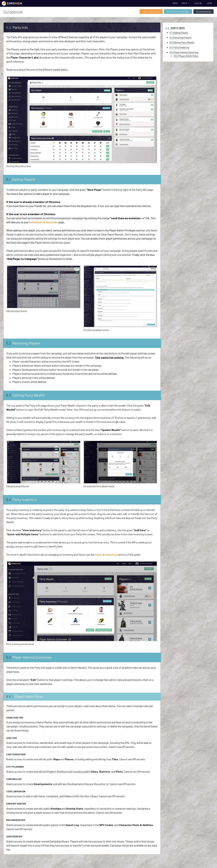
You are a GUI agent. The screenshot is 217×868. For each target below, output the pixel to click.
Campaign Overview (15, 46)
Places (9, 118)
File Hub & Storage (15, 171)
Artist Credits (13, 224)
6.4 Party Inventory (189, 47)
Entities (9, 132)
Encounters (11, 125)
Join (209, 3)
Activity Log (12, 218)
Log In (198, 3)
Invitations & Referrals (17, 211)
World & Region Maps (16, 112)
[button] (185, 3)
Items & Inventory (14, 79)
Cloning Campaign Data (17, 52)
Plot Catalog (12, 151)
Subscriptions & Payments (19, 39)
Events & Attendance (17, 165)
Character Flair (13, 204)
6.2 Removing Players (191, 38)
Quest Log (11, 92)
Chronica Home (204, 12)
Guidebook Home (14, 19)
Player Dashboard (14, 66)
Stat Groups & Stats (17, 191)
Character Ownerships (16, 72)
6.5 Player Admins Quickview (194, 52)
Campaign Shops (14, 138)
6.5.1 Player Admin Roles (196, 56)
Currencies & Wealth (16, 178)
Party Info (10, 59)
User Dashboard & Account (19, 33)
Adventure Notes (14, 85)
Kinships (10, 105)
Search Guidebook (151, 12)
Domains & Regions (15, 145)
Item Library (12, 158)
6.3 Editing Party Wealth (192, 42)
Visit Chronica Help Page (178, 12)
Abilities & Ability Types (18, 198)
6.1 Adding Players (189, 33)
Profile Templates (15, 184)
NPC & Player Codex (16, 99)
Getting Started (13, 26)
